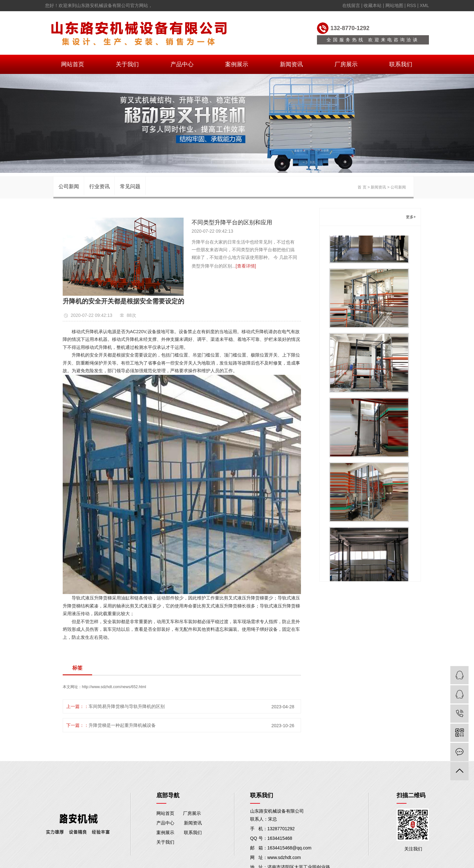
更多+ (411, 217)
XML (424, 5)
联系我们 (401, 64)
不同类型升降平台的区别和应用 (232, 222)
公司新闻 (69, 186)
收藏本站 (373, 5)
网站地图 (394, 5)
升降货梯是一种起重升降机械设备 (122, 725)
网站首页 (73, 64)
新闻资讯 (291, 64)
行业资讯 (99, 186)
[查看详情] (246, 266)
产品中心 (182, 64)
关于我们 (127, 64)
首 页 (362, 187)
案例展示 (237, 64)
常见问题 (130, 186)
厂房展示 (346, 64)
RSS (411, 5)
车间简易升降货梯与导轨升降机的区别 (127, 706)
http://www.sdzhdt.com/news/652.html (114, 687)
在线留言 (351, 5)
